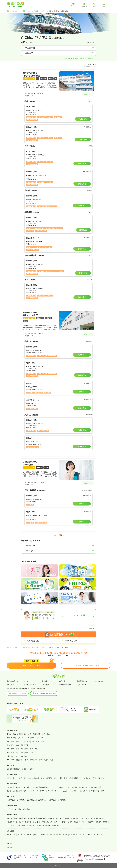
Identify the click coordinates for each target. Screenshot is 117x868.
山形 (44, 734)
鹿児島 (46, 760)
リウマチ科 (10, 826)
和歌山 (37, 749)
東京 (13, 741)
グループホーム (56, 791)
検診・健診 (68, 778)
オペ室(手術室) (21, 778)
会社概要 (10, 843)
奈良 (31, 749)
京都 (17, 749)
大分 (36, 760)
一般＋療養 (26, 787)
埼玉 (24, 741)
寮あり (65, 835)
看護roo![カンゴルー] (13, 11)
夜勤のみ (28, 809)
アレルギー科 (37, 826)
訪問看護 (49, 778)
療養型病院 (35, 787)
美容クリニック (64, 787)
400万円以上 (21, 800)
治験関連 (101, 778)
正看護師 (10, 769)
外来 (13, 778)
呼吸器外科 (89, 818)
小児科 (43, 822)
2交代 (9, 809)
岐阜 (17, 745)
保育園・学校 (78, 778)
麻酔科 (105, 822)
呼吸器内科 (32, 818)
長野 (42, 738)
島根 (27, 752)
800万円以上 (62, 800)
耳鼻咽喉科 (63, 822)
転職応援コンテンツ (49, 685)
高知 (27, 756)
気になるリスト (100, 681)
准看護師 (17, 769)
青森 (25, 734)
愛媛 (22, 756)
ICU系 (37, 778)
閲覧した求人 (11, 685)
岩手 (30, 734)
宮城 (34, 734)
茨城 (33, 741)
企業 (103, 791)
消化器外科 (10, 822)
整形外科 (28, 822)
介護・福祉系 (58, 778)
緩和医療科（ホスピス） (51, 826)
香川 (17, 756)
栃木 (38, 741)
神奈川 (18, 741)
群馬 (42, 741)
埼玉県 (36, 11)
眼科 (56, 822)
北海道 (20, 734)
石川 (28, 738)
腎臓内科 (66, 818)
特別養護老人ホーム (93, 787)
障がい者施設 (73, 791)
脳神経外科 (19, 822)
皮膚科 (70, 822)
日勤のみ (21, 809)
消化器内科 (41, 818)
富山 (23, 738)
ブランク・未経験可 (85, 835)
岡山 (17, 752)
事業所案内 (10, 847)
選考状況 (45, 681)
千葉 (28, 741)
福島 (48, 734)
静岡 (22, 745)
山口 (31, 752)
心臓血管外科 (98, 818)
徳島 (13, 756)
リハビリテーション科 (23, 826)
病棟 (8, 778)
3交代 (14, 809)
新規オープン (11, 835)
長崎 (27, 760)
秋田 (39, 734)
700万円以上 (52, 800)
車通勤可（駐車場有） (54, 835)
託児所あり (73, 835)
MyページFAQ (82, 685)
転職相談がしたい (34, 641)
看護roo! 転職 (27, 11)
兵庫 (22, 749)
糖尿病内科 (75, 818)
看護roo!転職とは (12, 681)
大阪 (13, 749)
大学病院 (17, 787)
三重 (27, 745)
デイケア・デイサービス (41, 791)
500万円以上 (31, 800)
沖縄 (51, 760)
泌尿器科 (77, 822)
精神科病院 (44, 787)
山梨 (37, 738)
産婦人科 (49, 822)
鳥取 (22, 752)
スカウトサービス (30, 685)
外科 (82, 818)
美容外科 (10, 818)
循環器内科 (50, 818)
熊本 (31, 760)
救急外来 (31, 778)
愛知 (13, 745)
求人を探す (63, 681)
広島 (13, 752)
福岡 (17, 760)
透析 (43, 778)
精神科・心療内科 (88, 822)
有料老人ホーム (26, 791)
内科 (25, 818)
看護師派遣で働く (65, 685)
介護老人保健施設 (13, 791)
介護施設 (82, 787)
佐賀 (22, 760)
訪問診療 (87, 778)
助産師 (30, 769)
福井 (33, 738)
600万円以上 (42, 800)
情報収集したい (71, 641)
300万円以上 (11, 800)
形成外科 (36, 822)
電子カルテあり (99, 835)
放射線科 (99, 822)
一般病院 (10, 787)
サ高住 (65, 791)
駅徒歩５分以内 (40, 835)
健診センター (84, 791)
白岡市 (44, 11)
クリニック (53, 787)
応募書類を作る (82, 681)
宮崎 (41, 760)
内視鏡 (94, 778)
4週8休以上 (21, 835)
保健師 (24, 769)
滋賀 (27, 749)
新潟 (19, 738)
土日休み (30, 835)
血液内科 (59, 818)
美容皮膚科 (18, 818)
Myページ (27, 681)
